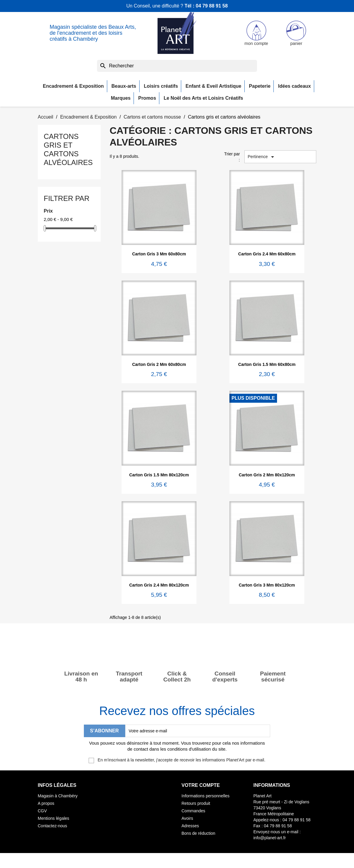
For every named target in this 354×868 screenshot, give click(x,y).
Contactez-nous (52, 826)
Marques (121, 98)
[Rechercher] (177, 66)
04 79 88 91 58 (212, 6)
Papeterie (260, 86)
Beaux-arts (124, 86)
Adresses (190, 826)
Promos (147, 98)
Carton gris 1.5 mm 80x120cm (159, 475)
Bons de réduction (198, 833)
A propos (46, 803)
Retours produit (196, 803)
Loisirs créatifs (161, 86)
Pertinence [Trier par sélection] (262, 157)
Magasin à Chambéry (58, 796)
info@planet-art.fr (270, 838)
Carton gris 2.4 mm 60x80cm (267, 254)
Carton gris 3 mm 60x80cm (159, 254)
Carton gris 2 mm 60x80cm (159, 364)
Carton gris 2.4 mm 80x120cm (159, 585)
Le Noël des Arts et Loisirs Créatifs (204, 98)
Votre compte (201, 785)
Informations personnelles (205, 796)
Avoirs (187, 818)
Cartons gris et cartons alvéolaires (68, 149)
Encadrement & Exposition (73, 86)
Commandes (193, 811)
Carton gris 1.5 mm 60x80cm (267, 364)
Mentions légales (53, 818)
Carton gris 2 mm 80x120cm (267, 475)
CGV (42, 811)
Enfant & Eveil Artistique (214, 86)
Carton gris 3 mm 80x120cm (267, 585)
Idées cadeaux (295, 86)
